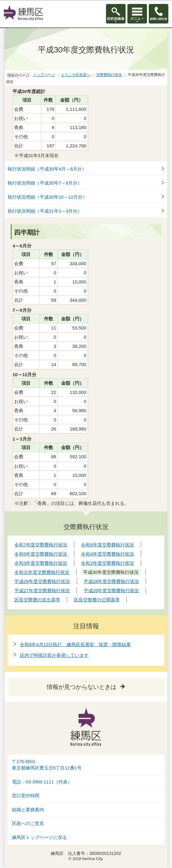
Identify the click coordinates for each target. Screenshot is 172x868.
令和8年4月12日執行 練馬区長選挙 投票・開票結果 (75, 645)
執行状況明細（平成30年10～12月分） (47, 197)
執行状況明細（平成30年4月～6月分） (47, 169)
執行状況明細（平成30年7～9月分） (45, 183)
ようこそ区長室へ (75, 75)
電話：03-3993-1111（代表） (42, 782)
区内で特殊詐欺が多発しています (54, 655)
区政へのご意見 (28, 823)
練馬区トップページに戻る (39, 837)
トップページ (44, 75)
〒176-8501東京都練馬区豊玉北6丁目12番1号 (47, 765)
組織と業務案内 (28, 810)
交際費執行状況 (109, 75)
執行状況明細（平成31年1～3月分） (45, 211)
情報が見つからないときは (82, 687)
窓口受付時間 (26, 796)
